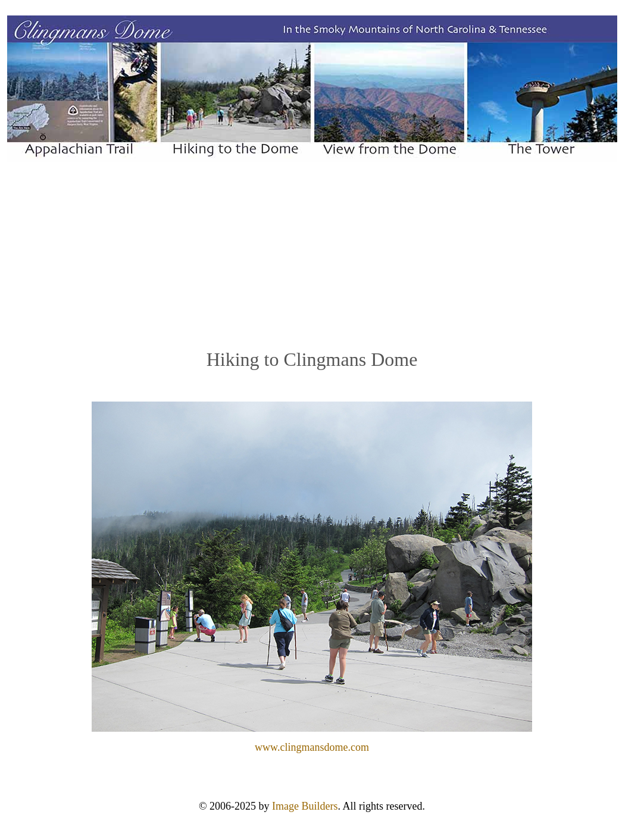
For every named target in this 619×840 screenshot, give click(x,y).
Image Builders (305, 806)
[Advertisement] (312, 255)
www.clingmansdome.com (312, 747)
